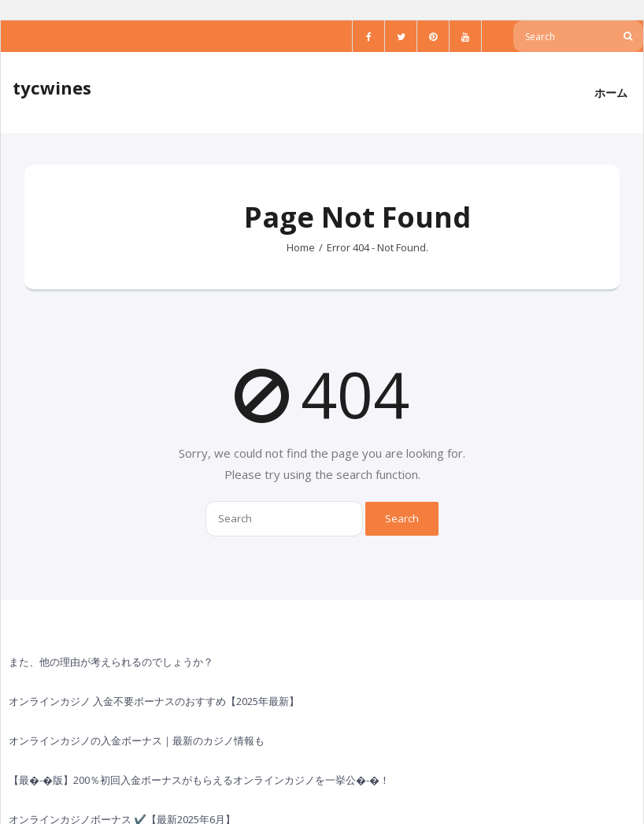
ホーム (611, 93)
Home (301, 247)
